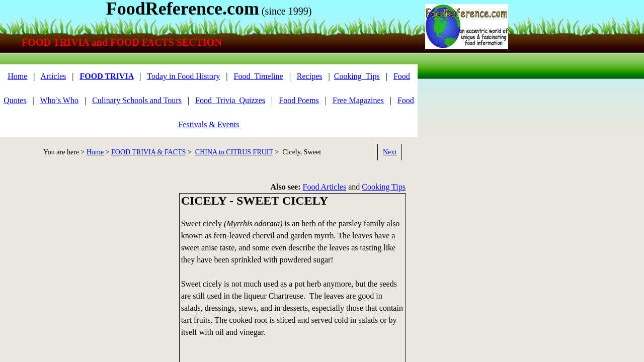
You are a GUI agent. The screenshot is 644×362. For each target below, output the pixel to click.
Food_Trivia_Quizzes (230, 100)
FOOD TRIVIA (106, 76)
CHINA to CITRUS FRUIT (234, 152)
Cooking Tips (384, 187)
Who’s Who (59, 100)
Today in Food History (183, 76)
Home (17, 76)
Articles (54, 76)
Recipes (310, 76)
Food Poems (299, 100)
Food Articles (325, 187)
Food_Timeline (259, 76)
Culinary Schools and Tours (137, 100)
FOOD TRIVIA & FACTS (148, 152)
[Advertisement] (86, 263)
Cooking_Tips (357, 76)
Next (390, 152)
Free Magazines (358, 100)
